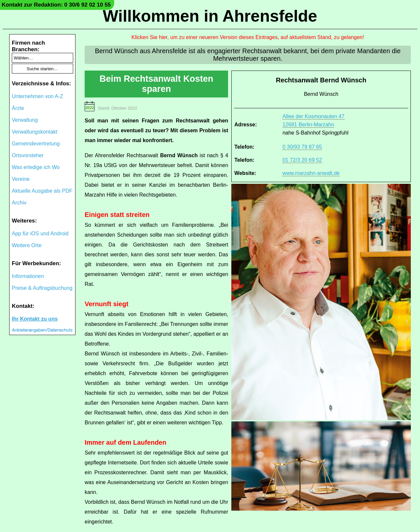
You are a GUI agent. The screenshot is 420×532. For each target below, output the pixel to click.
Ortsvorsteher (28, 155)
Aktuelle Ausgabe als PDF (42, 191)
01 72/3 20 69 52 (302, 160)
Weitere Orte (27, 245)
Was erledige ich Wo (36, 167)
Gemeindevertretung (36, 144)
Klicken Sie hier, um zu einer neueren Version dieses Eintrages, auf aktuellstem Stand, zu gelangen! (248, 37)
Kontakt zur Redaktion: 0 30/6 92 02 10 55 (56, 5)
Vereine (21, 179)
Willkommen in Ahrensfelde (210, 16)
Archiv (19, 203)
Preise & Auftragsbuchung (42, 288)
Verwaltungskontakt (35, 132)
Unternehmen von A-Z (38, 96)
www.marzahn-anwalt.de (311, 173)
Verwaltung (25, 120)
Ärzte (18, 108)
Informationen (28, 276)
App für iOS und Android (40, 234)
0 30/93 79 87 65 (302, 147)
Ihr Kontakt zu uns (35, 319)
